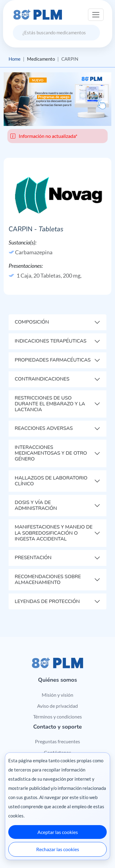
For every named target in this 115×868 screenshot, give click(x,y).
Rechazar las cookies (58, 849)
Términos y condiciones (57, 716)
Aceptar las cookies (58, 832)
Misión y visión (57, 695)
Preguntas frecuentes (57, 741)
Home (15, 59)
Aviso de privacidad (57, 706)
